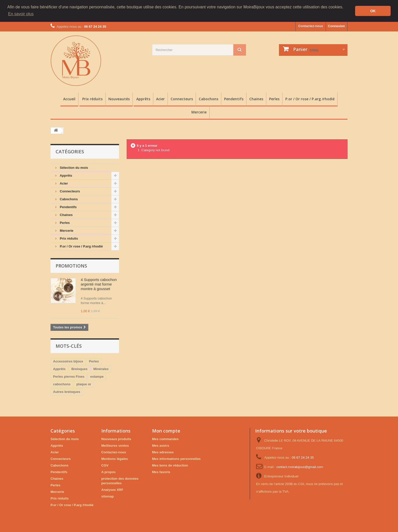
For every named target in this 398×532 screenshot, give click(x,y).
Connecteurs (182, 99)
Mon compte (166, 430)
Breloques (79, 369)
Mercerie (199, 112)
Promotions (71, 265)
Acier (160, 99)
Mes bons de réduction (170, 465)
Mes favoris (161, 472)
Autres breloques (67, 392)
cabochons (62, 384)
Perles (274, 99)
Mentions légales (115, 459)
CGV (105, 465)
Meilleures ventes (115, 445)
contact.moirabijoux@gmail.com (300, 467)
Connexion (336, 26)
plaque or (84, 384)
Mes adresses (163, 452)
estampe (97, 376)
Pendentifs (234, 99)
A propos (109, 472)
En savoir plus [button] (21, 14)
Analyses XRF (112, 489)
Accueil (69, 99)
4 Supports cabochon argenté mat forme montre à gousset (99, 284)
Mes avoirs (161, 445)
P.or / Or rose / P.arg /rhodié (310, 99)
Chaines (256, 99)
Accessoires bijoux (68, 361)
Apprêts (143, 99)
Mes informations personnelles (176, 459)
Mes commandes (165, 439)
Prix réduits (92, 99)
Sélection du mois (73, 167)
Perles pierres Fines (69, 376)
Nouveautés (119, 99)
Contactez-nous (311, 26)
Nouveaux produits (116, 439)
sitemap (107, 496)
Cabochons (209, 99)
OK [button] (373, 11)
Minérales (101, 369)
